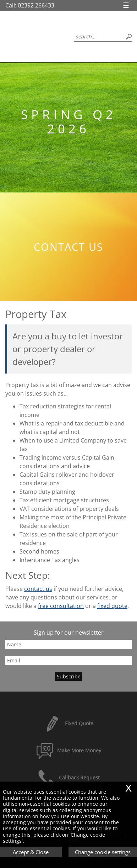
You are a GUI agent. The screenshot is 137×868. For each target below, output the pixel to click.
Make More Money (68, 751)
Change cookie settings (103, 852)
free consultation (61, 606)
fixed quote (112, 606)
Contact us (68, 247)
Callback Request (69, 778)
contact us (38, 589)
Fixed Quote (68, 724)
